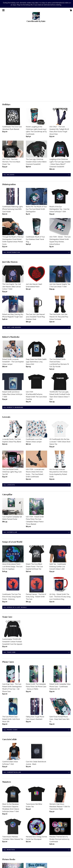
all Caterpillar (10, 460)
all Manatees (9, 777)
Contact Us (6, 861)
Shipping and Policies (10, 858)
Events (5, 853)
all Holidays (9, 102)
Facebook (29, 848)
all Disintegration (12, 180)
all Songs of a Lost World (15, 535)
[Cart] (71, 11)
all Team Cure (10, 580)
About (4, 850)
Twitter (28, 850)
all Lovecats (9, 412)
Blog (4, 848)
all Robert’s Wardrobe (13, 335)
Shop (4, 845)
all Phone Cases (10, 657)
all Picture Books (11, 825)
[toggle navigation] (3, 10)
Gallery (5, 855)
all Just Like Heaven (12, 255)
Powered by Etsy (56, 850)
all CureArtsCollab (12, 700)
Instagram (29, 845)
